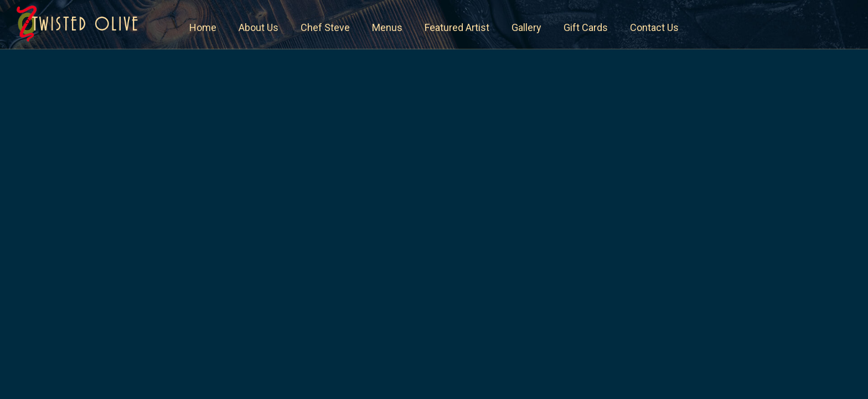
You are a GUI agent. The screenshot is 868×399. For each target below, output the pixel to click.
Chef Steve (325, 27)
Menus (387, 27)
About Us (259, 27)
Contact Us (654, 27)
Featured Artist (457, 27)
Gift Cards (586, 27)
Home (203, 27)
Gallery (526, 27)
